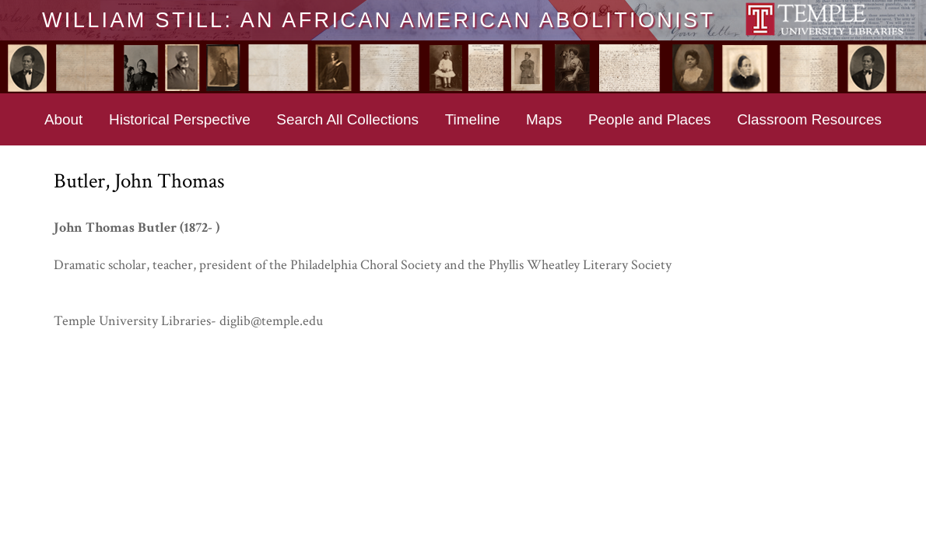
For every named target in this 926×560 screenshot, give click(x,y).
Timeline (473, 119)
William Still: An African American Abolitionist (379, 19)
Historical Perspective (180, 119)
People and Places (650, 119)
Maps (544, 119)
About (63, 119)
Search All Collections (347, 119)
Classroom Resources (809, 119)
